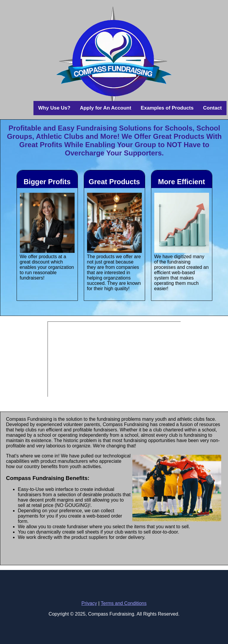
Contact (212, 108)
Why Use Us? (54, 108)
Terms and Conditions (124, 603)
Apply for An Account (106, 108)
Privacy (89, 603)
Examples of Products (167, 108)
